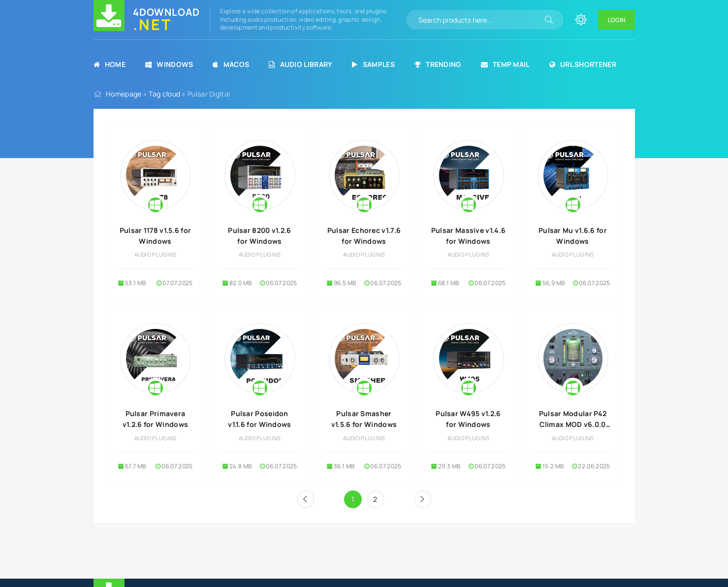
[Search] (549, 20)
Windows (169, 64)
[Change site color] (581, 20)
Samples (373, 64)
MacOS (231, 64)
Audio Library (301, 64)
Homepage (124, 94)
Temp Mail (505, 64)
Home (110, 64)
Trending (438, 64)
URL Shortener (583, 64)
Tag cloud (164, 94)
